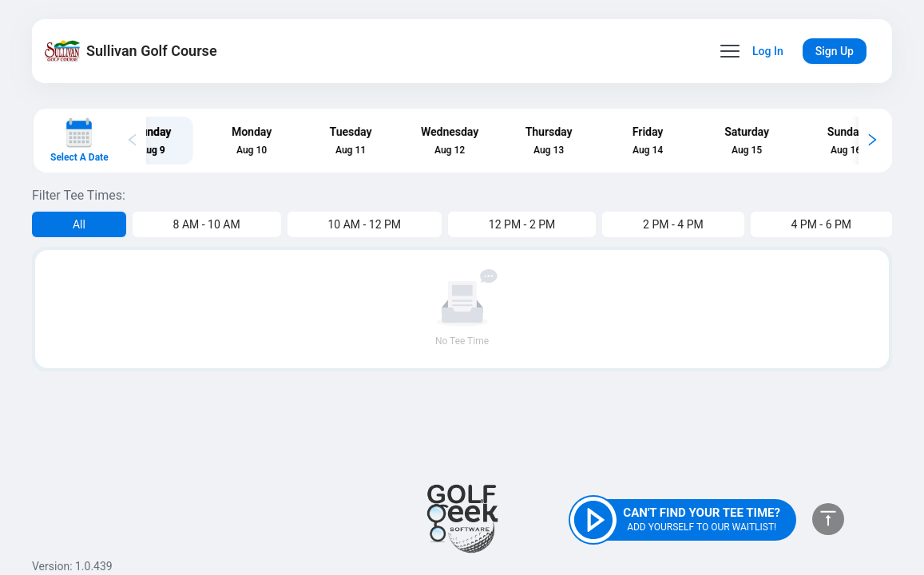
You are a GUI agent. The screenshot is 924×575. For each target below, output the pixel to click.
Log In (768, 51)
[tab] (186, 140)
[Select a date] (79, 141)
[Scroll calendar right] (872, 141)
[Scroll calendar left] (133, 141)
